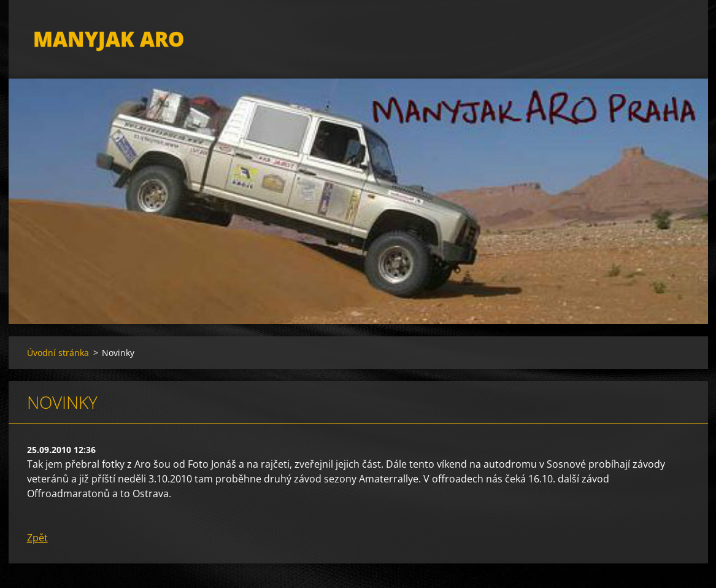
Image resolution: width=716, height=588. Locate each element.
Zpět (37, 538)
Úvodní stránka (58, 353)
